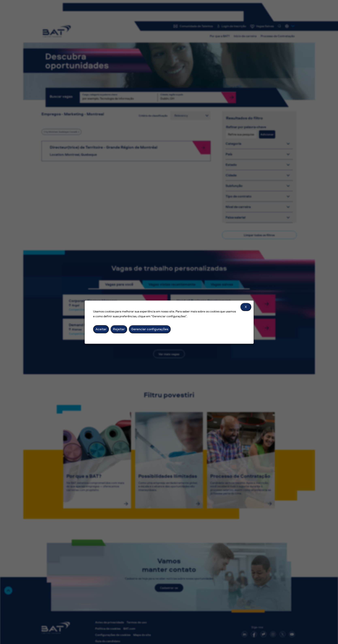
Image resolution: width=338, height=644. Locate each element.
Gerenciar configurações (150, 329)
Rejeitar (119, 329)
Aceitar (101, 329)
